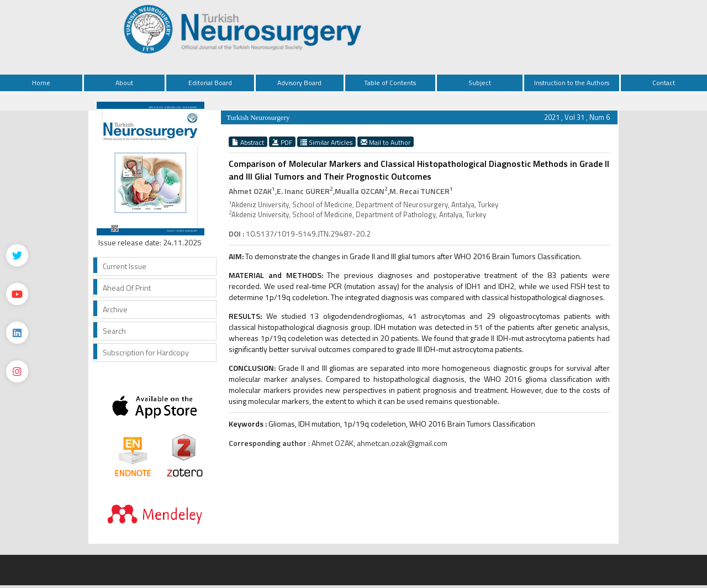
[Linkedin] (17, 333)
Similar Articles (326, 142)
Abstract (248, 142)
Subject (480, 83)
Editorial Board (210, 83)
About (124, 83)
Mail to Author (386, 142)
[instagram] (17, 371)
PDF (282, 142)
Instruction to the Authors (572, 83)
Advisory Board (299, 83)
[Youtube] (17, 294)
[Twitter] (17, 255)
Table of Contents (390, 83)
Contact (664, 83)
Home (41, 83)
